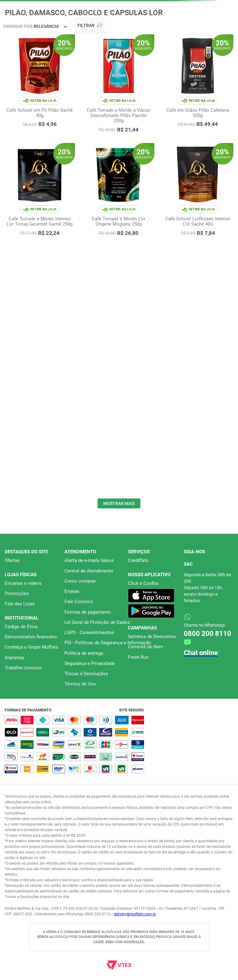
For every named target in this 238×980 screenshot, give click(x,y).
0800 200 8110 (207, 634)
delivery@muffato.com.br (135, 914)
